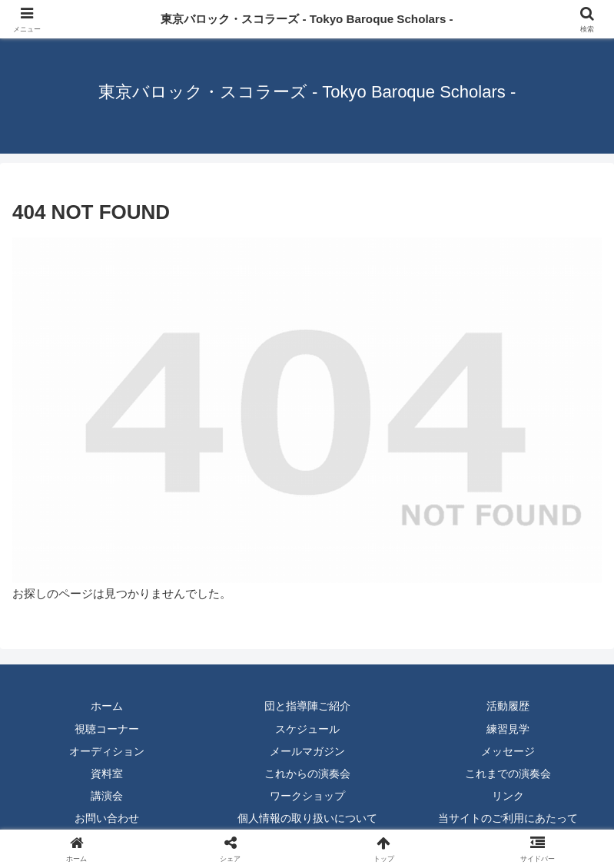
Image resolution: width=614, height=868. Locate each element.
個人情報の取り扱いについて (307, 818)
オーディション (107, 751)
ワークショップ (307, 796)
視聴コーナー (107, 729)
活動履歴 (508, 706)
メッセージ (508, 751)
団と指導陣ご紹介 (307, 706)
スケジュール (307, 729)
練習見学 (508, 729)
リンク (508, 796)
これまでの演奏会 (508, 774)
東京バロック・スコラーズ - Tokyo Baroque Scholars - (307, 19)
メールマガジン (307, 751)
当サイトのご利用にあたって (508, 818)
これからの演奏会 (307, 774)
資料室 (107, 774)
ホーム (107, 706)
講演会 (107, 796)
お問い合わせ (107, 818)
